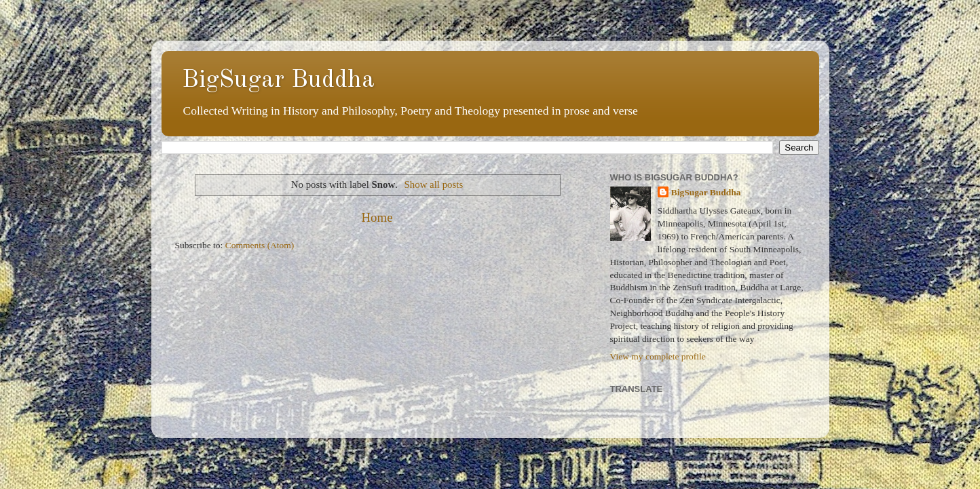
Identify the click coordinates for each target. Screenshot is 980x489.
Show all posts (434, 184)
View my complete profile (658, 356)
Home (377, 217)
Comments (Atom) (260, 245)
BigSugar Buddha (278, 81)
